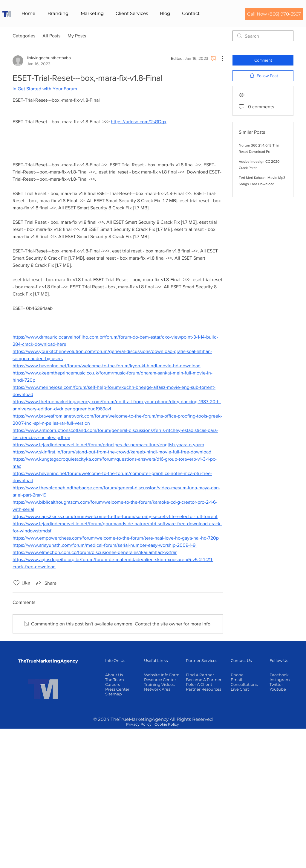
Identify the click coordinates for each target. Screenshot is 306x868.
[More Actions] (219, 58)
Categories (24, 36)
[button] (58, 13)
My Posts (77, 36)
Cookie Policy (167, 724)
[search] (263, 36)
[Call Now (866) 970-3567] (274, 14)
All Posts (51, 36)
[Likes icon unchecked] (16, 583)
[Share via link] (46, 583)
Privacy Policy (139, 724)
